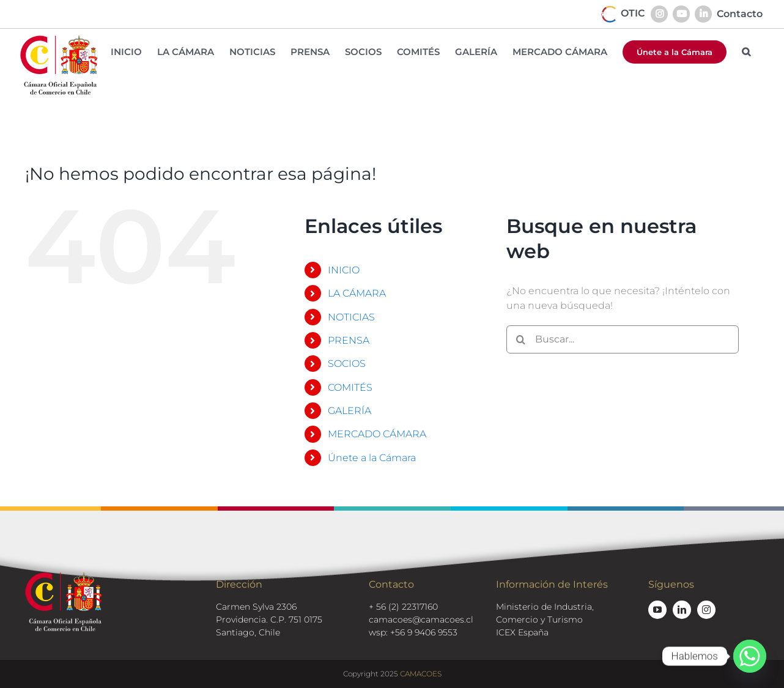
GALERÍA (349, 411)
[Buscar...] (623, 339)
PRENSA (349, 340)
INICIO (344, 270)
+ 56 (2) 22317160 (403, 607)
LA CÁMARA (357, 293)
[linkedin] (682, 610)
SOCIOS (347, 364)
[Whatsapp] (750, 656)
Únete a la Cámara (372, 458)
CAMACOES (421, 674)
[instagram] (706, 610)
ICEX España (522, 632)
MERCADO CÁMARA (377, 434)
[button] (746, 52)
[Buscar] (520, 339)
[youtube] (657, 610)
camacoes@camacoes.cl (421, 620)
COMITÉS (350, 387)
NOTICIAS (351, 317)
